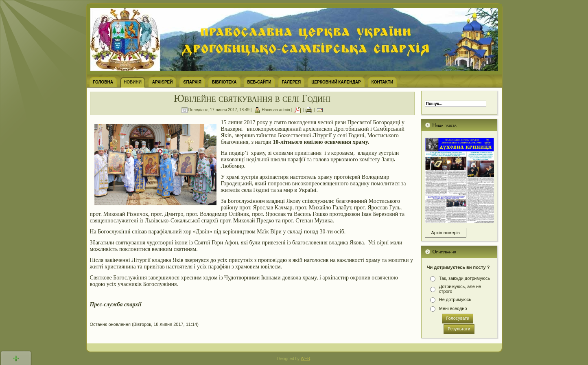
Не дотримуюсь (455, 299)
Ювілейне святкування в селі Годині (252, 98)
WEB (305, 359)
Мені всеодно (453, 308)
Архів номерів (446, 233)
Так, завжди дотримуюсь (464, 278)
